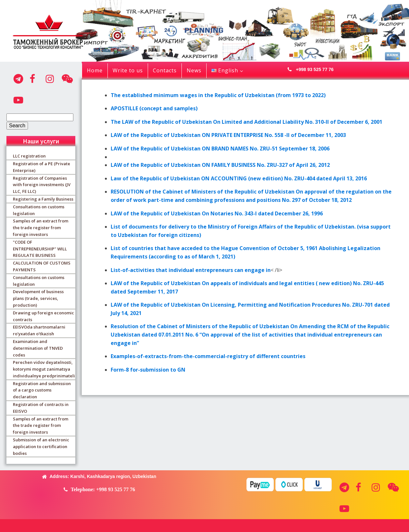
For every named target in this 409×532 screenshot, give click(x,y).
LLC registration (29, 156)
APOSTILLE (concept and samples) (154, 108)
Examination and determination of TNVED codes (38, 348)
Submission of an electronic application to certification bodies (41, 446)
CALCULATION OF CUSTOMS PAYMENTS (42, 266)
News (194, 70)
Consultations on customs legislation (39, 210)
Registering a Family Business (43, 199)
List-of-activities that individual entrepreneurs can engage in (191, 270)
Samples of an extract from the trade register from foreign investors (41, 228)
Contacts (165, 70)
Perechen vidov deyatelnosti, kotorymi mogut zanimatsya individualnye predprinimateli (44, 369)
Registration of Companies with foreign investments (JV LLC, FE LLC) (42, 185)
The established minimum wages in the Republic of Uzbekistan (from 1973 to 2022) (218, 95)
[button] (309, 69)
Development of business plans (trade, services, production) (38, 298)
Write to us (128, 70)
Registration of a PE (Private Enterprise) (42, 167)
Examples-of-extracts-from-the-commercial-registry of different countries (208, 356)
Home (95, 70)
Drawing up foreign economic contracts (43, 316)
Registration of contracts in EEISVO (41, 408)
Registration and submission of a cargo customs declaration (42, 390)
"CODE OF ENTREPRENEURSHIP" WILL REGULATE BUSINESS (40, 249)
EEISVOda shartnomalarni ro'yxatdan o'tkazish (39, 330)
